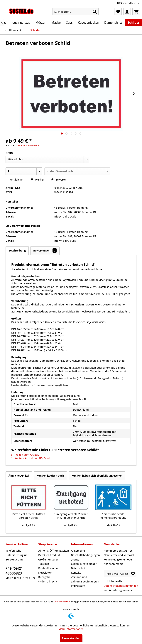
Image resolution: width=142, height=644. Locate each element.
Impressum (78, 586)
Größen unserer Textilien (48, 562)
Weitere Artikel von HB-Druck (31, 458)
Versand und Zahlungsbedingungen (85, 579)
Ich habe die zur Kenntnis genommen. (121, 586)
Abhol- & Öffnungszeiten (54, 551)
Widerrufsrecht (48, 581)
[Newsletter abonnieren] (133, 574)
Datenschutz (79, 568)
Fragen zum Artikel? (25, 455)
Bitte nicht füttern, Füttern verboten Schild (29, 516)
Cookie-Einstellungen (84, 564)
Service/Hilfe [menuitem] (127, 3)
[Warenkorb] (136, 12)
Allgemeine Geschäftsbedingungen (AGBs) (85, 555)
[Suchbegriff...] (76, 12)
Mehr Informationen (71, 629)
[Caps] (69, 23)
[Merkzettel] (118, 12)
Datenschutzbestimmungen (121, 586)
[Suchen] (95, 12)
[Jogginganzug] (21, 23)
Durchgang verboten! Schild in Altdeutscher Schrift (71, 516)
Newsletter (45, 573)
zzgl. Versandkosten (28, 146)
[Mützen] (41, 23)
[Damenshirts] (113, 23)
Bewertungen (45, 250)
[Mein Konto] (127, 12)
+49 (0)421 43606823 (14, 571)
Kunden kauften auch (50, 476)
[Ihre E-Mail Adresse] (117, 574)
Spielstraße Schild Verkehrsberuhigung (113, 516)
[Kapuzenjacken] (88, 23)
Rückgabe (44, 577)
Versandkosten (62, 602)
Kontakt (76, 573)
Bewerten (59, 180)
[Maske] (56, 23)
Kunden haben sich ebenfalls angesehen (97, 476)
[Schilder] (133, 23)
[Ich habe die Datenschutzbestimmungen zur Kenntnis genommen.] (105, 581)
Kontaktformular (49, 568)
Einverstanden (71, 638)
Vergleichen (15, 180)
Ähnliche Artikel (19, 476)
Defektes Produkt (49, 555)
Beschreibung (17, 250)
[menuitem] (76, 12)
